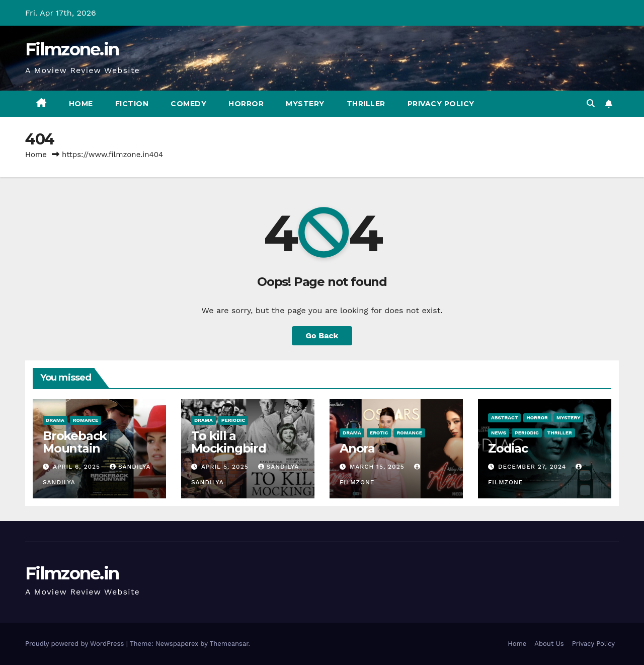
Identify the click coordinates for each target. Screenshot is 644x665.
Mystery (305, 104)
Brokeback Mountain (75, 442)
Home (81, 104)
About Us (549, 644)
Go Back (322, 336)
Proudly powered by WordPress (76, 644)
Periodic (233, 420)
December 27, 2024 (533, 467)
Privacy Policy (441, 104)
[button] (591, 103)
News (499, 433)
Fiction (132, 104)
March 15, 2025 (378, 467)
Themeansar (229, 644)
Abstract (504, 418)
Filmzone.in (72, 49)
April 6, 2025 (78, 467)
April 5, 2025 (226, 467)
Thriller (366, 104)
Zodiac (508, 448)
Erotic (379, 433)
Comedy (188, 104)
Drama (55, 420)
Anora (357, 448)
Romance (86, 420)
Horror (246, 104)
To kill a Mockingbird (229, 442)
